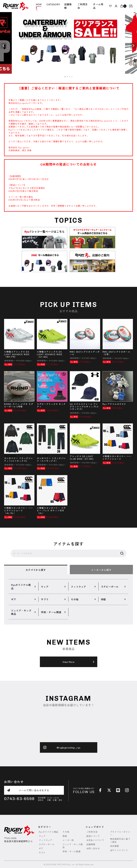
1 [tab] (65, 77)
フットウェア (46, 840)
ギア (41, 848)
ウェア (42, 836)
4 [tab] (72, 77)
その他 (66, 832)
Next (133, 46)
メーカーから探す (101, 570)
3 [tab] (70, 77)
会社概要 (115, 846)
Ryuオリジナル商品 (49, 832)
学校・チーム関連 (71, 851)
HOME (39, 6)
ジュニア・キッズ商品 (73, 846)
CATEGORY (53, 4)
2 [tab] (68, 77)
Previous (4, 46)
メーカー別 (68, 840)
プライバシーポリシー (120, 833)
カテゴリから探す (36, 570)
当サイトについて (119, 850)
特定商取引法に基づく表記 (120, 840)
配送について (93, 836)
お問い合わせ (93, 848)
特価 (65, 836)
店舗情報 (68, 6)
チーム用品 (98, 6)
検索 (122, 553)
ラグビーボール (47, 844)
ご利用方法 (83, 6)
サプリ (42, 853)
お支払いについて (95, 840)
